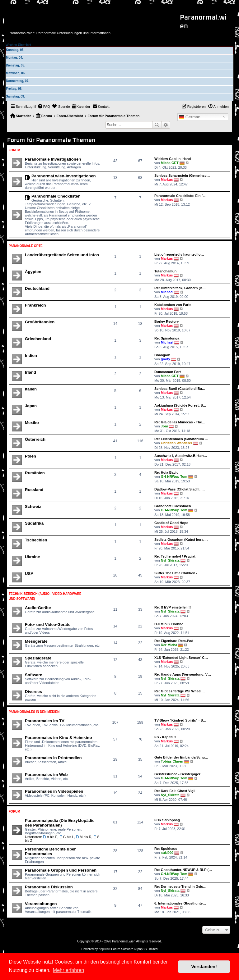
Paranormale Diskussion (49, 887)
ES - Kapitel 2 (165, 737)
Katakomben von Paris (173, 305)
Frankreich (35, 305)
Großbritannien (40, 322)
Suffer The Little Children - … (178, 573)
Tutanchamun (165, 271)
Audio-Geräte (38, 608)
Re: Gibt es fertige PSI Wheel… (180, 691)
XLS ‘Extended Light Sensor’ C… (181, 658)
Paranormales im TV (45, 721)
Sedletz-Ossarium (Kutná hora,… (181, 540)
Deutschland (37, 288)
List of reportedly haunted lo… (179, 254)
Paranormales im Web (46, 775)
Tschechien (36, 540)
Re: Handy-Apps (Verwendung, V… (183, 674)
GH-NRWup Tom (174, 476)
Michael (167, 292)
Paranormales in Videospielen (54, 791)
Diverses (33, 692)
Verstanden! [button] (204, 967)
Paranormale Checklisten (56, 196)
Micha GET (170, 163)
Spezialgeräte (38, 658)
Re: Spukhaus (166, 849)
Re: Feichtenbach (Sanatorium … (181, 439)
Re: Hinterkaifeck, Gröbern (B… (180, 288)
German (190, 117)
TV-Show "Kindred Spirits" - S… (180, 720)
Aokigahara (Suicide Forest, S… (180, 405)
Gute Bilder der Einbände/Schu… (181, 757)
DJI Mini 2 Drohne (169, 624)
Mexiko (32, 423)
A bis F (50, 837)
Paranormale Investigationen (53, 159)
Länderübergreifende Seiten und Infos (62, 255)
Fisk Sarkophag (167, 820)
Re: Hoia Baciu (166, 472)
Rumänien (35, 473)
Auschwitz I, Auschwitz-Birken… (181, 456)
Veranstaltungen (41, 904)
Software (34, 675)
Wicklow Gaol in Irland (173, 159)
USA (29, 574)
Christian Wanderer (177, 443)
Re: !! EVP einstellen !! (173, 607)
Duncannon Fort (168, 372)
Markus (167, 180)
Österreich (35, 439)
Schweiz (33, 506)
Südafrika (34, 523)
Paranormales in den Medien (34, 712)
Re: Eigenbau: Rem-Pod (174, 641)
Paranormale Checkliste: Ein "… (180, 196)
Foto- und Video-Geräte (48, 624)
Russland (34, 490)
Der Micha (169, 645)
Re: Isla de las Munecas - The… (180, 422)
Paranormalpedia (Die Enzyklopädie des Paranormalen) (60, 823)
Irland (30, 372)
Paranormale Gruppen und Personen (61, 870)
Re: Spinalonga (167, 338)
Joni (164, 426)
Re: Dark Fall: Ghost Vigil (175, 791)
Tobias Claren (172, 761)
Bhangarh (162, 355)
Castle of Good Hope (171, 523)
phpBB (103, 949)
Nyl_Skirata (170, 560)
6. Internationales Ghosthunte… (180, 903)
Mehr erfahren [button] (69, 970)
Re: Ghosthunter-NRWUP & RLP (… (183, 870)
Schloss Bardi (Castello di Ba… (180, 389)
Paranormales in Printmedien (53, 758)
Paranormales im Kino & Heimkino (58, 738)
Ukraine (32, 557)
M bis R (84, 837)
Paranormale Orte (26, 246)
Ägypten (33, 272)
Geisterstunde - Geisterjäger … (180, 774)
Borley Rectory (166, 321)
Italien (31, 389)
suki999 (167, 853)
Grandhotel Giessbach (173, 506)
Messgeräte (36, 641)
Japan (31, 406)
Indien (31, 356)
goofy (166, 359)
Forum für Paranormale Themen (51, 140)
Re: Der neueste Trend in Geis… (180, 887)
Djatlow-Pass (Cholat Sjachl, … (180, 489)
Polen (30, 456)
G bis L (66, 837)
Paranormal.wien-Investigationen (64, 176)
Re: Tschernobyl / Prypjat (175, 556)
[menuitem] (44, 107)
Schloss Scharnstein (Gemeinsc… (182, 175)
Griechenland (38, 339)
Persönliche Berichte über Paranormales (50, 851)
